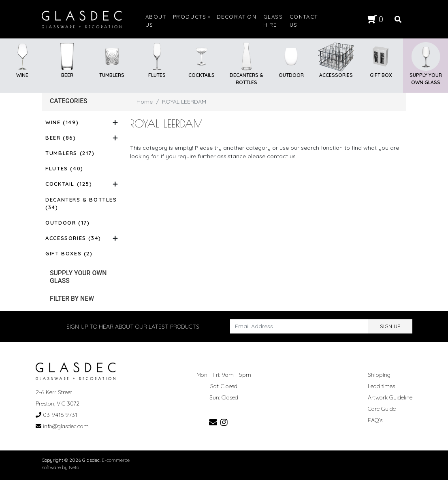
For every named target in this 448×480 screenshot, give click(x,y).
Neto (74, 467)
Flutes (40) (64, 168)
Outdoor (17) (67, 223)
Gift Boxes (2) (69, 253)
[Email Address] (299, 326)
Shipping (379, 375)
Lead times (381, 386)
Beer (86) (61, 138)
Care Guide (382, 409)
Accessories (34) (73, 238)
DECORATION (237, 17)
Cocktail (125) (69, 184)
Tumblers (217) (70, 153)
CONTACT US (304, 21)
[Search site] (398, 19)
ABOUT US (156, 21)
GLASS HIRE (273, 21)
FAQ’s (375, 420)
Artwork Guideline (390, 397)
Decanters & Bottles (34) (81, 204)
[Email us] (213, 422)
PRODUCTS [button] (190, 17)
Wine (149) (62, 122)
